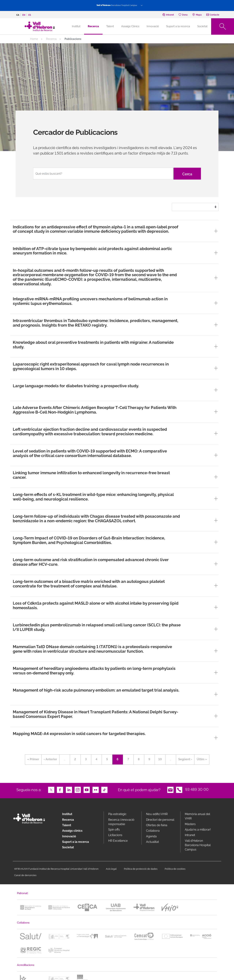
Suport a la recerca (178, 26)
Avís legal (111, 869)
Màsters (190, 824)
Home (34, 39)
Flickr (96, 789)
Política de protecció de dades (141, 869)
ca (18, 15)
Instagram (78, 789)
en (24, 15)
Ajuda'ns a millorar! (198, 830)
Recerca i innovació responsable (121, 822)
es (30, 15)
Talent (110, 26)
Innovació (153, 26)
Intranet (190, 835)
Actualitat (152, 842)
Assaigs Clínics (130, 26)
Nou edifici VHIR (157, 814)
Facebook (60, 789)
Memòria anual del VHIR (197, 816)
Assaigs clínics (72, 831)
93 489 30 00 (197, 789)
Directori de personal (160, 820)
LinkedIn (69, 789)
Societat (202, 26)
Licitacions (115, 835)
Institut (67, 814)
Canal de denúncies (25, 875)
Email (170, 789)
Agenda (151, 836)
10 (162, 759)
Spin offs (114, 830)
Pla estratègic (117, 814)
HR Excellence (118, 841)
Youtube (87, 789)
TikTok (104, 789)
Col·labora (153, 831)
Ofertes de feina (157, 825)
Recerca (93, 26)
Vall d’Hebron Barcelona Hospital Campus (198, 845)
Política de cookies (175, 869)
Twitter (51, 789)
